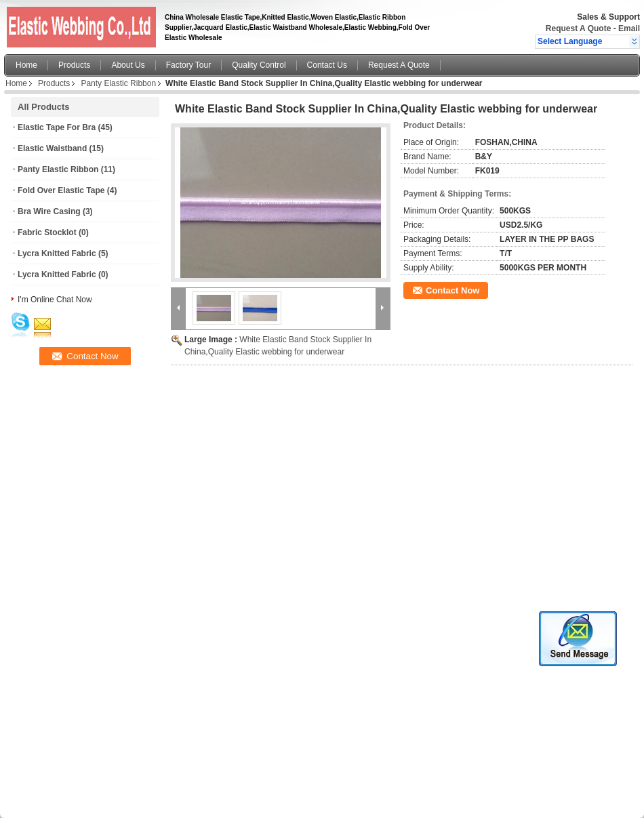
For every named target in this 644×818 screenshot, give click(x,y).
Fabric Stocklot (47, 232)
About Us (128, 65)
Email (629, 28)
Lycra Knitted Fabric (57, 253)
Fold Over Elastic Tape (61, 190)
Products (74, 65)
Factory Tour (188, 65)
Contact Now (452, 290)
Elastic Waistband (52, 148)
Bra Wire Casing (49, 211)
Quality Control (259, 65)
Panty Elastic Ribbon (118, 83)
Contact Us (327, 65)
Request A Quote (578, 28)
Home (26, 65)
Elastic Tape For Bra (57, 127)
